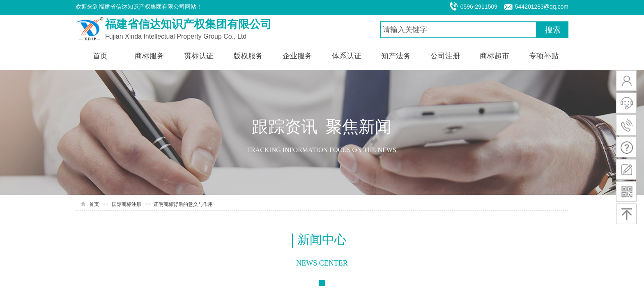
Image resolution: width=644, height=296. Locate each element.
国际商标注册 (126, 204)
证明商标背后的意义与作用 (183, 204)
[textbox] (458, 30)
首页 (94, 204)
